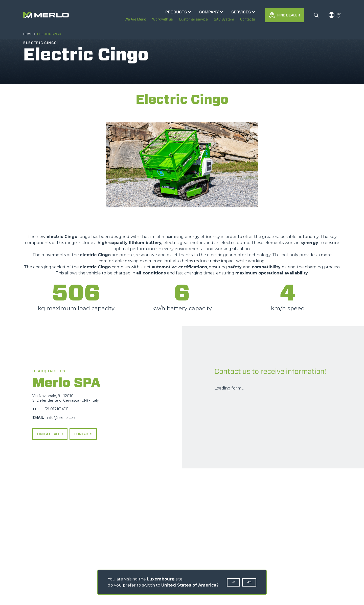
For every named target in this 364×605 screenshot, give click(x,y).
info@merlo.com (62, 418)
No (233, 582)
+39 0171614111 (56, 409)
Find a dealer (50, 434)
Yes (249, 582)
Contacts (83, 434)
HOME (28, 34)
